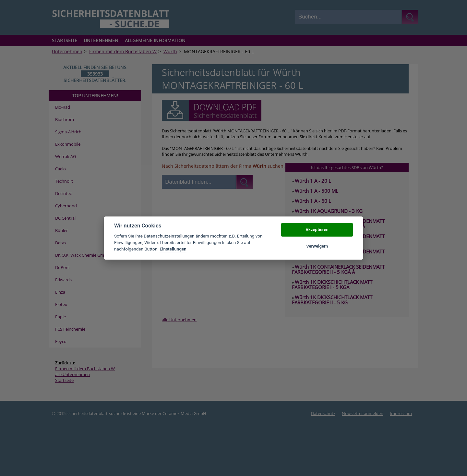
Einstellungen (173, 249)
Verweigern (317, 246)
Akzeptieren (317, 230)
